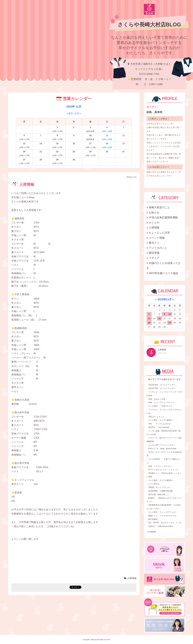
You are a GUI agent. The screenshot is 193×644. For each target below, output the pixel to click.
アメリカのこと (158, 248)
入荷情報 (23, 185)
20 (149, 323)
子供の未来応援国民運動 (163, 217)
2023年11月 (165, 299)
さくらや (154, 223)
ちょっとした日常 (159, 233)
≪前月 (70, 113)
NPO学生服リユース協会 (164, 273)
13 (149, 318)
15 (159, 318)
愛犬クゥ (154, 243)
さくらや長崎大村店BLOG (149, 25)
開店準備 (154, 253)
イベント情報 (157, 238)
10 (170, 314)
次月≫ (78, 113)
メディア (154, 258)
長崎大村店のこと (159, 207)
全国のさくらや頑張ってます (163, 266)
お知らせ (154, 212)
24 (170, 323)
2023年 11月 (74, 107)
